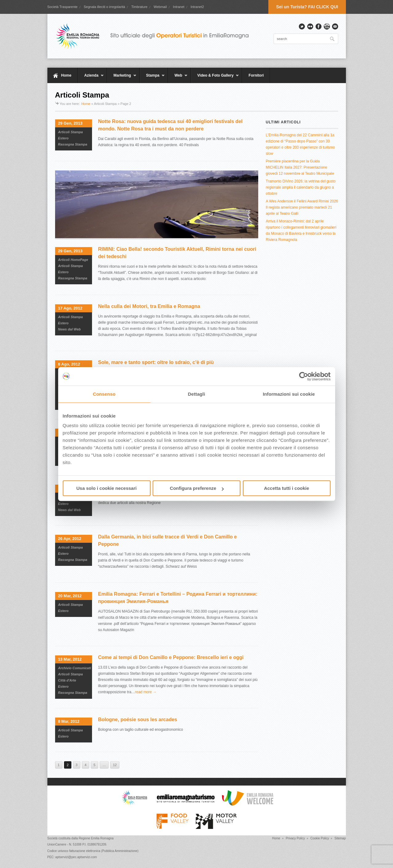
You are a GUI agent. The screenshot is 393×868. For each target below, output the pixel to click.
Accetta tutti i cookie (287, 488)
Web (178, 78)
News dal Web (70, 329)
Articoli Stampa (71, 132)
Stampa (152, 78)
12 (115, 765)
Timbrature (139, 7)
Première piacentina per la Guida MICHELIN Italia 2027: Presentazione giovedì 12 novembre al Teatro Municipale (300, 167)
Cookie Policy (320, 838)
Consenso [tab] (104, 394)
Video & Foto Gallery (215, 78)
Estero (63, 138)
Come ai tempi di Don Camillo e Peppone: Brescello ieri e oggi (171, 657)
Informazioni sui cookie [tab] (289, 394)
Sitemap (340, 838)
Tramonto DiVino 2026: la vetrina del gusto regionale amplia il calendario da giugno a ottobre (301, 187)
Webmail (160, 7)
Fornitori (256, 75)
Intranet (179, 7)
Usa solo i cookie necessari (106, 488)
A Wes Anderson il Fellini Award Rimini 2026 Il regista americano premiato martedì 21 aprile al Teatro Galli (302, 207)
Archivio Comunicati (75, 668)
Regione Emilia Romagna (96, 838)
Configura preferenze (197, 488)
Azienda (91, 78)
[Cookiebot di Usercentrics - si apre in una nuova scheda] (304, 376)
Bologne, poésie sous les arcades (138, 720)
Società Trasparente (62, 7)
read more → (146, 692)
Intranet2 (197, 7)
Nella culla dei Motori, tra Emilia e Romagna (149, 306)
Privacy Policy (295, 838)
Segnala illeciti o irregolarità (104, 7)
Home (66, 75)
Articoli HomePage (73, 260)
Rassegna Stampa (73, 144)
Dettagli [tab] (197, 394)
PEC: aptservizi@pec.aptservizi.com (72, 857)
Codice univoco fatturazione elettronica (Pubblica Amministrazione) (93, 851)
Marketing (122, 78)
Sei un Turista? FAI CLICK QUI (307, 7)
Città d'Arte (67, 680)
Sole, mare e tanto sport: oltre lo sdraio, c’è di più (156, 362)
